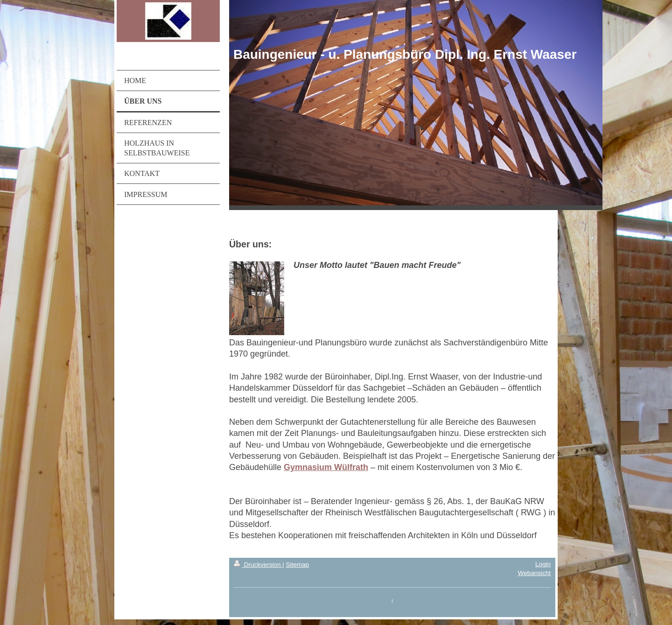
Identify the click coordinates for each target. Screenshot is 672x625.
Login (543, 564)
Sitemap (297, 565)
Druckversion (258, 565)
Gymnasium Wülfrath (326, 467)
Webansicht (534, 573)
